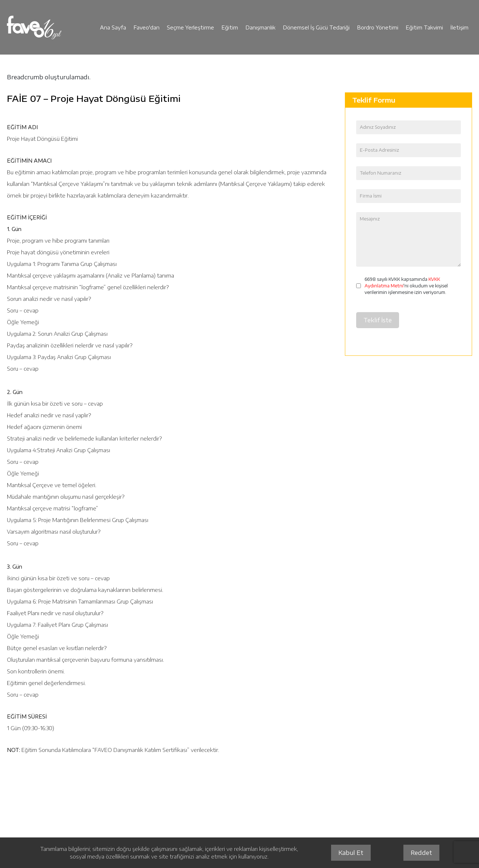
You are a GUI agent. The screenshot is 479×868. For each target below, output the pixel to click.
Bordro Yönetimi (378, 27)
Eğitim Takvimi (424, 27)
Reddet (421, 853)
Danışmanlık (260, 27)
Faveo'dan (146, 27)
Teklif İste (378, 320)
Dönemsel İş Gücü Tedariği (316, 27)
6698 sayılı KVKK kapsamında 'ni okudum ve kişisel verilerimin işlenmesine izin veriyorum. (406, 286)
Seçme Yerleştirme (190, 27)
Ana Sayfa (113, 27)
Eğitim (230, 27)
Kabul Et (351, 853)
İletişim (459, 27)
